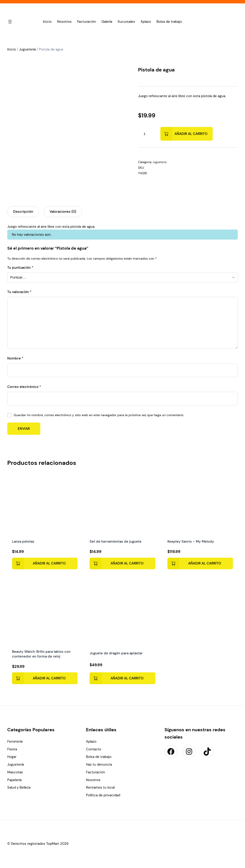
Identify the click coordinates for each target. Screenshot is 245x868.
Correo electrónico (24, 387)
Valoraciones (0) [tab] (63, 212)
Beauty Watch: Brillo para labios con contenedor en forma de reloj (41, 654)
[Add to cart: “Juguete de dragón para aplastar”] (123, 678)
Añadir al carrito (191, 134)
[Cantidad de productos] (144, 134)
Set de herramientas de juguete (116, 541)
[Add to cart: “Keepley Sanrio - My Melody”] (200, 563)
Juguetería (27, 49)
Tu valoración (19, 292)
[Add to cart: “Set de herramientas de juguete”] (123, 563)
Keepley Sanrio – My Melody (191, 541)
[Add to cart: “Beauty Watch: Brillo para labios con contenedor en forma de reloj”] (45, 678)
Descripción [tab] (23, 212)
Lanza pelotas (23, 541)
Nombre (15, 358)
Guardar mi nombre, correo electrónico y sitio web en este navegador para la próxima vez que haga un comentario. (99, 415)
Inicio (12, 49)
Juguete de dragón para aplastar (116, 653)
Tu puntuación (20, 268)
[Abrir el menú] (10, 22)
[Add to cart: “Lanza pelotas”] (45, 563)
